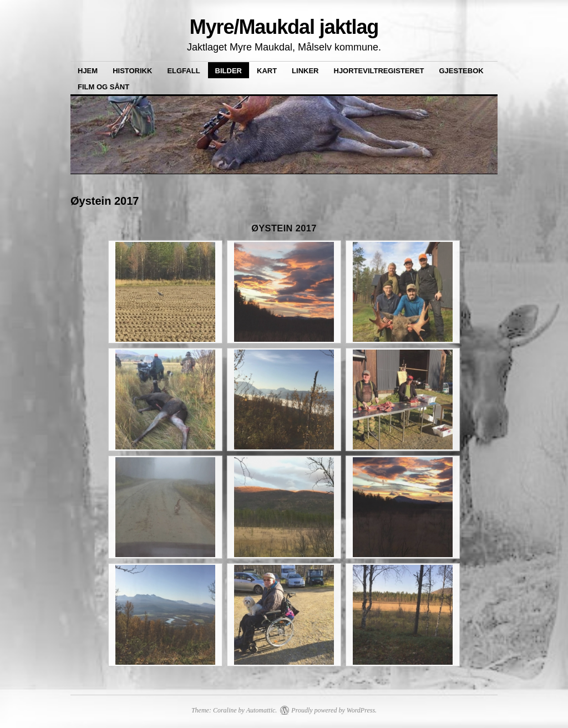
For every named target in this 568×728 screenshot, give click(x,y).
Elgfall (183, 71)
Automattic (261, 710)
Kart (267, 71)
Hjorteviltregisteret (379, 71)
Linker (305, 71)
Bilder (229, 71)
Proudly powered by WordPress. (334, 710)
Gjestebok (461, 71)
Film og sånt (103, 87)
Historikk (132, 71)
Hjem (88, 71)
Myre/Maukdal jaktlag (284, 27)
